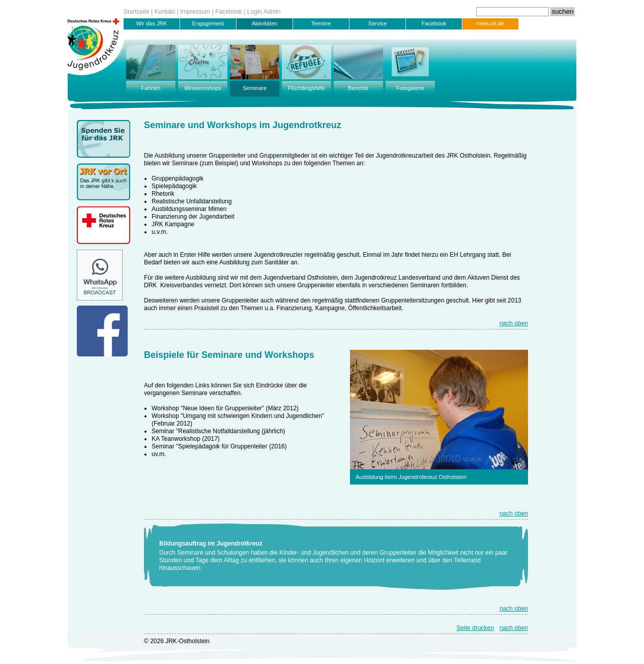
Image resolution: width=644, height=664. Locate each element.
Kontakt (165, 12)
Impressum (195, 12)
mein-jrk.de (490, 23)
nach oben (514, 323)
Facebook (229, 12)
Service (378, 23)
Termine (321, 23)
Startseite (137, 12)
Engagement (208, 23)
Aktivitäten (265, 23)
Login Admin (264, 12)
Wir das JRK (151, 23)
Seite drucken (475, 628)
